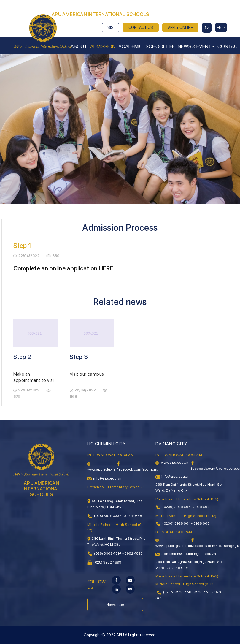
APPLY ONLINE (180, 27)
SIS (111, 27)
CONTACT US (141, 27)
